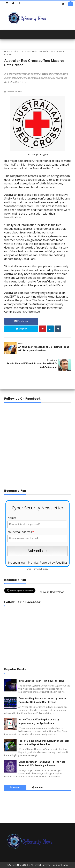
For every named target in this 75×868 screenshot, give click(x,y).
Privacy (45, 569)
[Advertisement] (37, 445)
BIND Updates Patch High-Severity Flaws (41, 681)
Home (7, 51)
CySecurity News (15, 865)
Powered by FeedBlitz (53, 563)
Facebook (21, 321)
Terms (36, 569)
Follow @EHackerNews (51, 592)
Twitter (21, 329)
